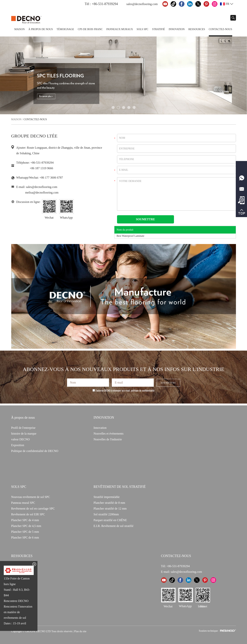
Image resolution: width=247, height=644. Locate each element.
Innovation (177, 29)
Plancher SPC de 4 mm (25, 520)
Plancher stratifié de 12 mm (110, 509)
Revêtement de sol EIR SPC (28, 514)
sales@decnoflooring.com (142, 4)
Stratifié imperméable (106, 497)
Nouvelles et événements (108, 434)
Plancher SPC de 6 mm (25, 538)
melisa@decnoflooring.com (42, 193)
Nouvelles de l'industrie (108, 439)
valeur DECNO (21, 439)
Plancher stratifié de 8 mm (109, 503)
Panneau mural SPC (23, 503)
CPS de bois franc (90, 29)
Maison (20, 29)
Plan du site (80, 631)
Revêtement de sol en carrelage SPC (33, 509)
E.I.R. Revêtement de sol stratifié (113, 526)
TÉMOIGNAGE (65, 29)
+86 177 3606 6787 (51, 178)
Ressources (197, 29)
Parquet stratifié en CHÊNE (110, 520)
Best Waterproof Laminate (131, 236)
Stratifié (158, 29)
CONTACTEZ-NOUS (176, 556)
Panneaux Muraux (120, 29)
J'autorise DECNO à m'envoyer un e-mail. (123, 390)
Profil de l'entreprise (23, 428)
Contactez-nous (221, 29)
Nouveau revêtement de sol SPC (31, 497)
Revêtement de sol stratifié (120, 487)
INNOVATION (104, 418)
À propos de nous (41, 29)
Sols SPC (143, 29)
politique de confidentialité (143, 390)
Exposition (18, 445)
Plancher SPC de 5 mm (25, 532)
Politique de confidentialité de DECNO (35, 451)
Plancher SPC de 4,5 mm (26, 526)
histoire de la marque (24, 434)
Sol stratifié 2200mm (106, 514)
